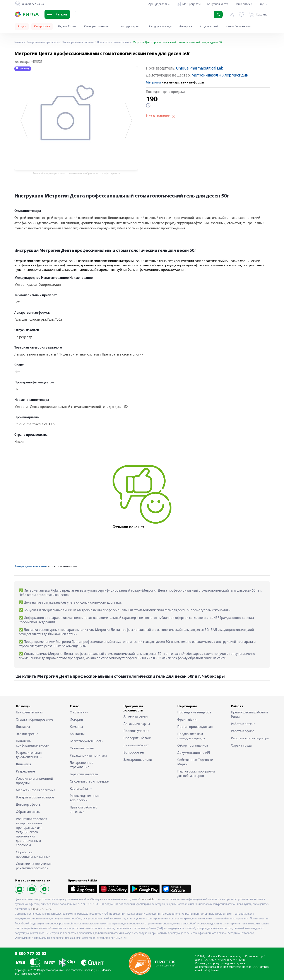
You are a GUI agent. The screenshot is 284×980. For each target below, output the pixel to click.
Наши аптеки (243, 4)
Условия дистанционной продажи (34, 781)
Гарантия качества (84, 774)
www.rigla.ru (150, 899)
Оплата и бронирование (34, 720)
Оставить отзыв (82, 749)
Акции (22, 26)
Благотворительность (86, 741)
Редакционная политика (89, 756)
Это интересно (27, 734)
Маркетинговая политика (36, 790)
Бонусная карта (218, 4)
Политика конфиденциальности (33, 744)
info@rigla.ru (211, 971)
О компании (79, 713)
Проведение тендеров (194, 713)
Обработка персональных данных (33, 855)
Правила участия (136, 731)
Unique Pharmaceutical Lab (200, 69)
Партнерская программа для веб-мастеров (196, 774)
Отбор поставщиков (193, 746)
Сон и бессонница (239, 26)
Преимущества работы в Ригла (250, 715)
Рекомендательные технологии (85, 798)
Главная (20, 42)
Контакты (77, 734)
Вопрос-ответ (134, 753)
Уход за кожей (209, 26)
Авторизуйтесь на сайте (31, 566)
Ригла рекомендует (97, 26)
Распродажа (42, 26)
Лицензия (23, 764)
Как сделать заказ (29, 713)
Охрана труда (241, 746)
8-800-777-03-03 (31, 954)
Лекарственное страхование (82, 765)
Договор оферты (29, 805)
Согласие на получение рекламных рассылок (34, 866)
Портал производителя (195, 727)
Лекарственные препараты (46, 42)
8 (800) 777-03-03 (42, 909)
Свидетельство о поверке (89, 782)
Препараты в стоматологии (126, 42)
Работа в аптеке (243, 724)
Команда (76, 727)
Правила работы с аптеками (83, 810)
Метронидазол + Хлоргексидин (220, 76)
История (76, 720)
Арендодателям (159, 4)
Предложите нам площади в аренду (191, 736)
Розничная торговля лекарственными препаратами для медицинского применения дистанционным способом (32, 832)
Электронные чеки (138, 760)
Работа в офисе (243, 731)
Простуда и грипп (129, 26)
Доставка (23, 727)
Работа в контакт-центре (250, 738)
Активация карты (137, 724)
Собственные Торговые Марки (195, 762)
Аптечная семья (136, 717)
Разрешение (25, 772)
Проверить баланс (137, 738)
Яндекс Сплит (67, 26)
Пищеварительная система (86, 42)
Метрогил (153, 83)
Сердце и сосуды (160, 26)
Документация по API (194, 753)
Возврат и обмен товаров (35, 798)
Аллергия (186, 26)
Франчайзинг (188, 720)
